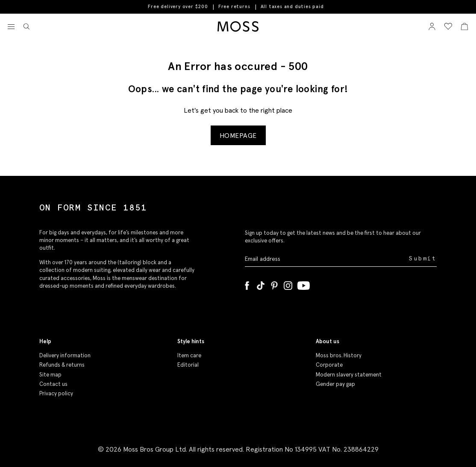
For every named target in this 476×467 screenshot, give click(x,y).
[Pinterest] (274, 284)
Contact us (53, 384)
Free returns (234, 6)
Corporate (329, 365)
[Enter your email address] (326, 259)
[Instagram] (288, 284)
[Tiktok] (261, 284)
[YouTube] (304, 284)
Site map (50, 375)
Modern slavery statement (349, 375)
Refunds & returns (62, 365)
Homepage (238, 135)
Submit (423, 258)
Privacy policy (56, 393)
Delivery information (65, 355)
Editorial (188, 365)
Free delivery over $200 (178, 6)
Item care (189, 355)
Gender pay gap (335, 384)
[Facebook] (247, 284)
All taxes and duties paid (292, 7)
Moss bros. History (339, 355)
